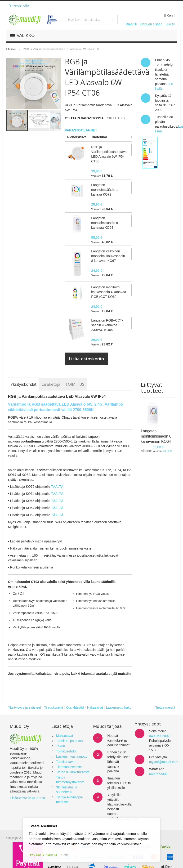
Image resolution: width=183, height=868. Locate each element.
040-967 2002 (159, 736)
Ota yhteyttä (75, 707)
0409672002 (158, 774)
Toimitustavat (66, 762)
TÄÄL (55, 494)
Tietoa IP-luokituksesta (73, 772)
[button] (16, 83)
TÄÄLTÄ (57, 487)
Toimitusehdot (66, 751)
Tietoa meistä (165, 707)
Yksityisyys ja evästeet (25, 707)
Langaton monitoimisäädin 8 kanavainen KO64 (156, 436)
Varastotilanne (80, 130)
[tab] (24, 384)
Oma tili (131, 24)
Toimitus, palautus (69, 741)
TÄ (61, 494)
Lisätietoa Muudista (27, 798)
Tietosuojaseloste (69, 767)
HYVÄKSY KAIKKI (43, 855)
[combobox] (92, 20)
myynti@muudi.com (164, 762)
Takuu (60, 746)
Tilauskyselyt (54, 707)
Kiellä (65, 855)
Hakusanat (95, 707)
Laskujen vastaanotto (72, 756)
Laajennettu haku (119, 707)
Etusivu (11, 49)
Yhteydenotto (18, 5)
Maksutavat (65, 736)
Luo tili (170, 24)
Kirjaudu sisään (151, 24)
